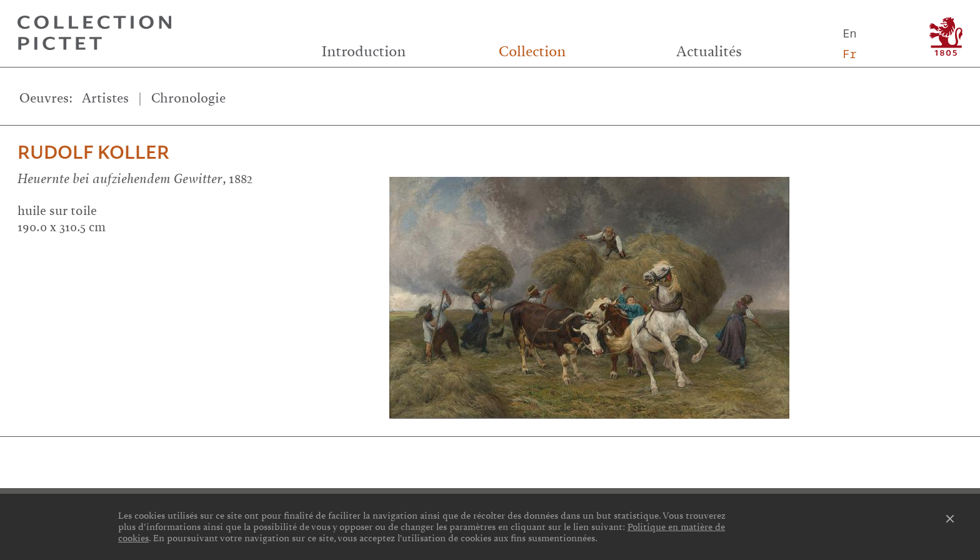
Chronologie (188, 98)
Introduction (364, 52)
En (849, 33)
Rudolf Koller (93, 153)
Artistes (105, 98)
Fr (849, 53)
